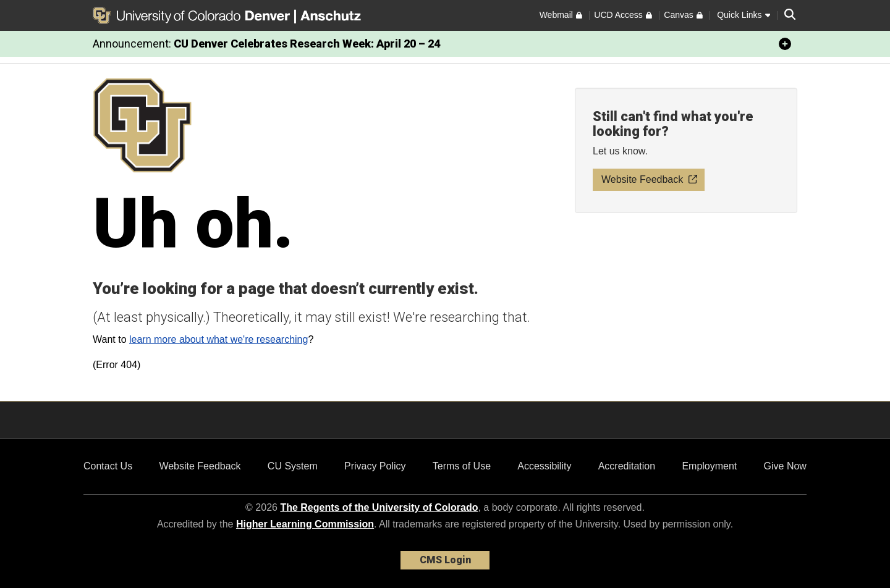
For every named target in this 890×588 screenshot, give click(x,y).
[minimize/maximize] (785, 44)
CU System (293, 466)
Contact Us (108, 466)
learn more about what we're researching (218, 339)
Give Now (785, 466)
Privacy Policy (375, 466)
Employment (709, 466)
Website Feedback (200, 466)
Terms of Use (462, 466)
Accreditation (627, 466)
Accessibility (544, 466)
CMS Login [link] (445, 560)
